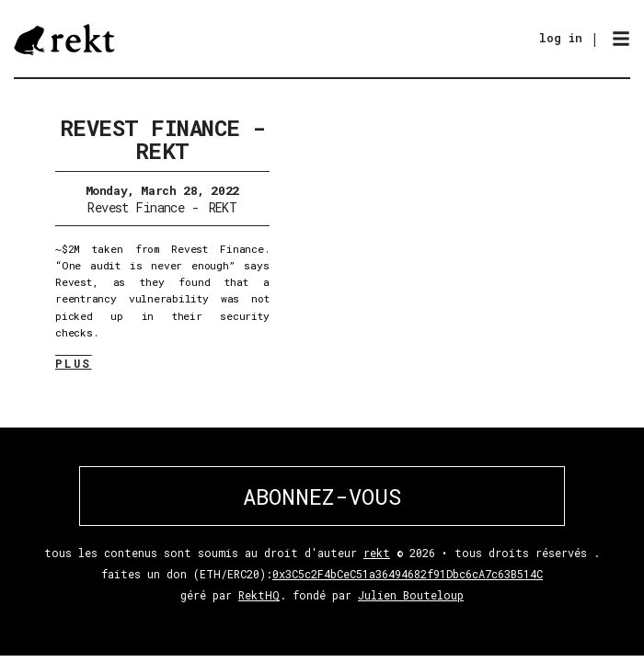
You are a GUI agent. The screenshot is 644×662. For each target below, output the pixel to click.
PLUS (74, 363)
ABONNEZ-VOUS (322, 496)
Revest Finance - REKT (162, 139)
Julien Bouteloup (411, 595)
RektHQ (259, 595)
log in (561, 38)
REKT (223, 207)
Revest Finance (136, 207)
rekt (377, 553)
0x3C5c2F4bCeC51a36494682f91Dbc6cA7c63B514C (408, 574)
